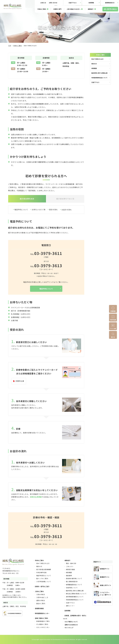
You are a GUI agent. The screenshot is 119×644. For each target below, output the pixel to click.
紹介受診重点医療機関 (44, 569)
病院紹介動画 (70, 569)
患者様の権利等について (74, 578)
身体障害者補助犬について (75, 597)
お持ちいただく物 (39, 210)
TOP (10, 46)
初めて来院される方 (97, 59)
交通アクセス (73, 3)
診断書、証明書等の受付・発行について (75, 617)
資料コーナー (70, 606)
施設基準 (69, 575)
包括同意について (72, 587)
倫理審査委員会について (74, 585)
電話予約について (21, 210)
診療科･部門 (57, 9)
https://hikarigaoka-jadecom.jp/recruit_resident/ (103, 569)
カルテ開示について (71, 622)
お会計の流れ (67, 210)
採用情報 (91, 3)
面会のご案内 (41, 603)
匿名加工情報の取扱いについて (76, 594)
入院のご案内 (39, 591)
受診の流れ (53, 210)
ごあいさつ (70, 566)
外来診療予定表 (41, 572)
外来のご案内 (42, 9)
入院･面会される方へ (74, 9)
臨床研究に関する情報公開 (99, 73)
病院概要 (94, 68)
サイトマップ (69, 628)
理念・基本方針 (71, 563)
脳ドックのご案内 (42, 578)
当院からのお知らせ (71, 625)
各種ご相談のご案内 (41, 618)
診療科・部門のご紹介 (42, 586)
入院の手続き (41, 594)
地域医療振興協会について (99, 78)
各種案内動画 (39, 608)
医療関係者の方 (110, 3)
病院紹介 (91, 9)
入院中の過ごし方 (42, 597)
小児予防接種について (44, 582)
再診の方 (94, 64)
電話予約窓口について (44, 575)
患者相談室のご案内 (43, 621)
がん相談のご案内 (42, 624)
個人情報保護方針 (72, 582)
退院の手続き (41, 600)
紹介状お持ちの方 (27, 199)
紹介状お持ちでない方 (65, 199)
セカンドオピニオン (43, 627)
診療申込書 (20, 381)
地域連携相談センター (42, 613)
